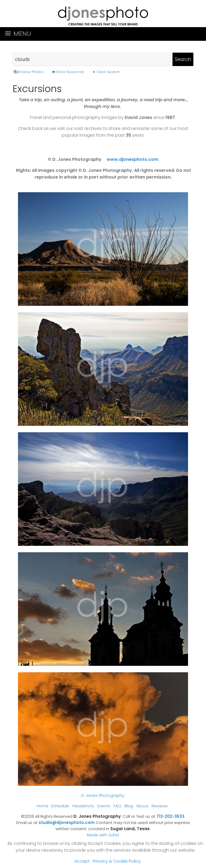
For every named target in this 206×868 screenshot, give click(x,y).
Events (104, 806)
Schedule (60, 806)
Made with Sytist (103, 835)
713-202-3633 (170, 816)
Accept (82, 861)
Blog (129, 806)
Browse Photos (28, 72)
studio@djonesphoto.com (67, 822)
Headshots (83, 806)
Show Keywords (67, 72)
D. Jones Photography (103, 795)
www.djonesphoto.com (133, 159)
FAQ (117, 806)
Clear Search (106, 72)
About (142, 806)
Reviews (160, 806)
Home (43, 806)
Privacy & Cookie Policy (117, 861)
